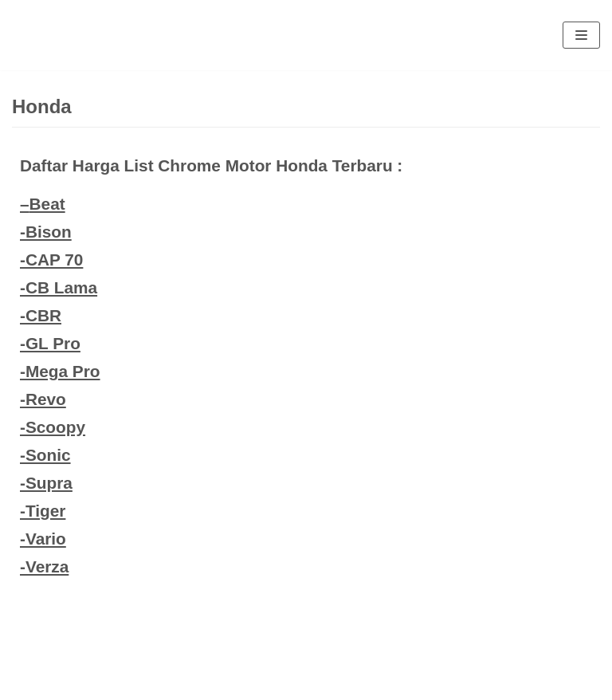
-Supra (46, 483)
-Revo (43, 399)
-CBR (41, 315)
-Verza (44, 566)
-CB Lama (59, 287)
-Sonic (45, 455)
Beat (47, 204)
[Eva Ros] (51, 35)
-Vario (43, 539)
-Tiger (43, 511)
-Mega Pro (60, 371)
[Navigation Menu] (581, 35)
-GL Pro (50, 343)
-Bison (46, 232)
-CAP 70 (51, 260)
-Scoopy (53, 427)
